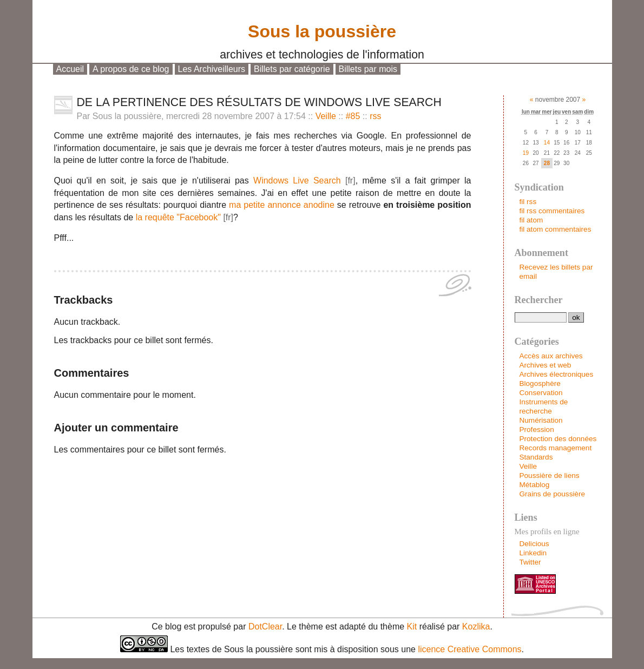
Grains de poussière (552, 494)
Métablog (534, 485)
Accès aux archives (551, 356)
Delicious (534, 544)
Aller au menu (154, 79)
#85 (353, 116)
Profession (536, 429)
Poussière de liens (549, 475)
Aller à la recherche (225, 79)
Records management (555, 448)
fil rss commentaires (552, 211)
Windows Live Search (297, 181)
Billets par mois (368, 69)
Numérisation (541, 420)
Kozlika (476, 627)
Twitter (530, 562)
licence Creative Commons (469, 649)
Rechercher (539, 300)
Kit (412, 627)
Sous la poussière (322, 29)
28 (547, 163)
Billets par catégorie (292, 69)
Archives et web (545, 365)
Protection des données (558, 439)
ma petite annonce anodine (282, 205)
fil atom (531, 220)
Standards (536, 457)
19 (526, 153)
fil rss (528, 202)
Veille (326, 116)
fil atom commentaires (555, 229)
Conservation (541, 393)
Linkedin (533, 553)
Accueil (70, 69)
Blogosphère (540, 383)
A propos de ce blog (131, 69)
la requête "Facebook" (178, 217)
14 (547, 143)
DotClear (265, 627)
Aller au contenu (90, 79)
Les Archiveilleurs (212, 69)
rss (375, 116)
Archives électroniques (556, 374)
